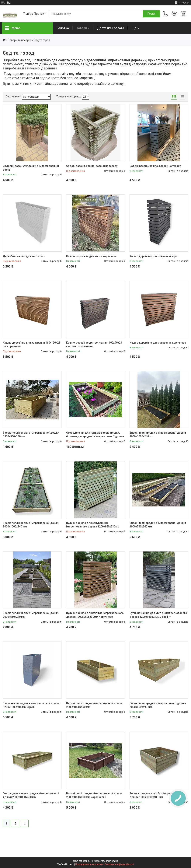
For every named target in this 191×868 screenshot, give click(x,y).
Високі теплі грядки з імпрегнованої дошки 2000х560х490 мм (158, 705)
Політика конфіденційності (119, 864)
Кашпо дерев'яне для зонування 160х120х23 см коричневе (31, 345)
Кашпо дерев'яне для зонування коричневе (158, 343)
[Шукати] (151, 14)
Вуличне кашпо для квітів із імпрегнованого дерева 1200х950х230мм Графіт (158, 615)
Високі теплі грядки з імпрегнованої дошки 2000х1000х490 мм (94, 705)
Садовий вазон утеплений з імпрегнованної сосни (31, 168)
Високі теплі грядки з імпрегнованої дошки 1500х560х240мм (31, 435)
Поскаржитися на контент (89, 864)
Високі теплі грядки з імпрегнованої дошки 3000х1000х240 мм (31, 525)
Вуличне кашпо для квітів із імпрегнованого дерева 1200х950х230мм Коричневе (95, 615)
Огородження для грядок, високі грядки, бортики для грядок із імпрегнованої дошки (95, 435)
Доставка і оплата (111, 28)
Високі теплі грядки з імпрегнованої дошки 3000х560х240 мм (158, 525)
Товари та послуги (20, 40)
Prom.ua (114, 861)
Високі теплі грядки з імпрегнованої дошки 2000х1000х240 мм (158, 435)
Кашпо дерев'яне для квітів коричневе (91, 256)
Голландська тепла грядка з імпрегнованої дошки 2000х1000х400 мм (31, 795)
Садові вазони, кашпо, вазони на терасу (92, 166)
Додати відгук (175, 14)
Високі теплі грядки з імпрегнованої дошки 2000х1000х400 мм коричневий (94, 795)
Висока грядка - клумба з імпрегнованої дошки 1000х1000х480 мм (156, 795)
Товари (82, 28)
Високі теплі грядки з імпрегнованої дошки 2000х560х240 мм (31, 615)
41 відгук (184, 3)
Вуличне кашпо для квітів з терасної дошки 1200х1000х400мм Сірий (31, 705)
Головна (63, 28)
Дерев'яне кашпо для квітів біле (24, 256)
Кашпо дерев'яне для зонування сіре (153, 256)
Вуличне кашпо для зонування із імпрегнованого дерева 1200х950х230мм (93, 525)
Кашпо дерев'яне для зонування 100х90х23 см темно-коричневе (94, 345)
